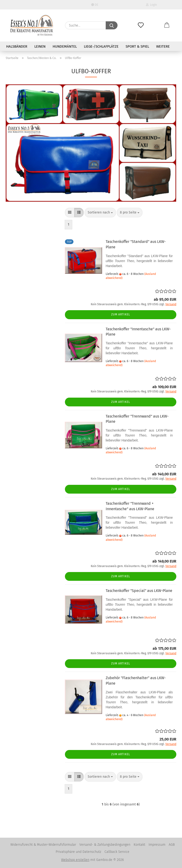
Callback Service (117, 852)
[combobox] (100, 213)
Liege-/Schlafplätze (101, 46)
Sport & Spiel (137, 46)
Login (151, 5)
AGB (172, 845)
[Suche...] (112, 25)
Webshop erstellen (75, 860)
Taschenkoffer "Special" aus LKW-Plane (139, 591)
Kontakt (139, 845)
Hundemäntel (65, 46)
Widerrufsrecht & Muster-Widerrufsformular (43, 845)
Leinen (40, 46)
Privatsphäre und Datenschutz (78, 852)
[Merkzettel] (141, 21)
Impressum (157, 845)
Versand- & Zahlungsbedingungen (105, 845)
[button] (167, 21)
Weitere (163, 46)
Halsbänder (17, 46)
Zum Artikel (121, 314)
